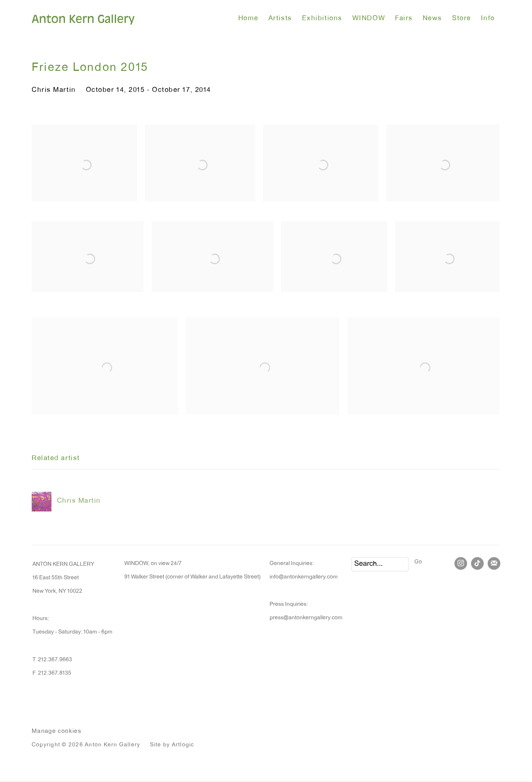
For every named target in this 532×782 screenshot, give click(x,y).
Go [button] (418, 562)
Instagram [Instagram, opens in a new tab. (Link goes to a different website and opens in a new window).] (461, 563)
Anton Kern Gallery (83, 19)
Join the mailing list (494, 563)
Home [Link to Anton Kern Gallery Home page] (248, 19)
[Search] (380, 564)
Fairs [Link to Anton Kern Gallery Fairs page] (404, 19)
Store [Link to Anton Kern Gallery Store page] (462, 19)
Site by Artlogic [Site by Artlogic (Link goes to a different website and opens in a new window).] (172, 745)
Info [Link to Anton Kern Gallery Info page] (488, 19)
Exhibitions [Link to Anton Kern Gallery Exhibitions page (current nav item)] (322, 19)
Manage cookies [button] (57, 732)
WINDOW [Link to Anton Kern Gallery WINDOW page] (369, 19)
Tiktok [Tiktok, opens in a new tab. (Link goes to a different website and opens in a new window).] (477, 563)
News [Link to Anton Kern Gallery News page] (432, 19)
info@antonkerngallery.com (304, 577)
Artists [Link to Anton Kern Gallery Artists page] (280, 19)
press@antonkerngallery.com (306, 618)
